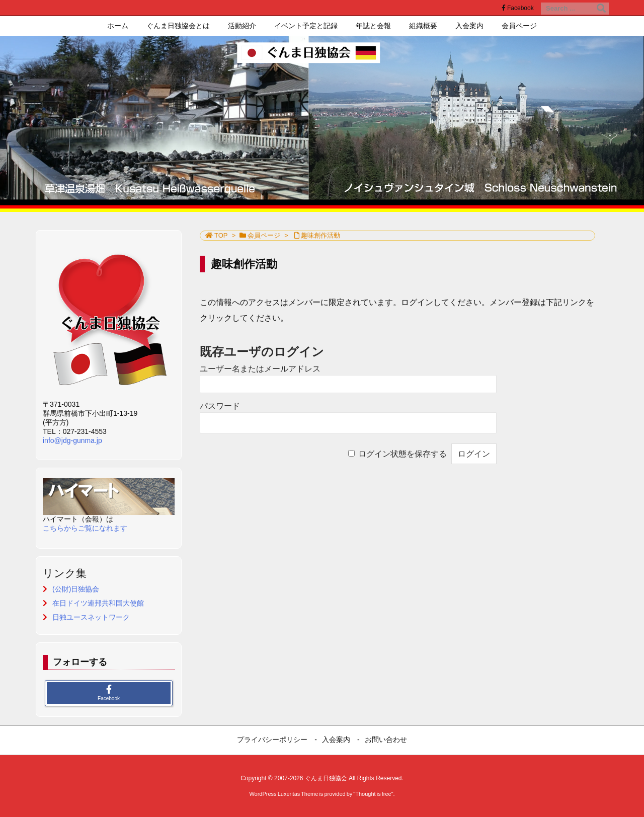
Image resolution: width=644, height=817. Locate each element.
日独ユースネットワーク (91, 617)
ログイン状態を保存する (403, 454)
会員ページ (264, 235)
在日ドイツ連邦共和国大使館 (98, 603)
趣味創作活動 (320, 235)
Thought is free (373, 794)
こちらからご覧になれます (85, 528)
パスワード (220, 406)
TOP (221, 235)
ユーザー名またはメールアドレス (260, 369)
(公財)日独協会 (76, 589)
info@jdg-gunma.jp (72, 440)
